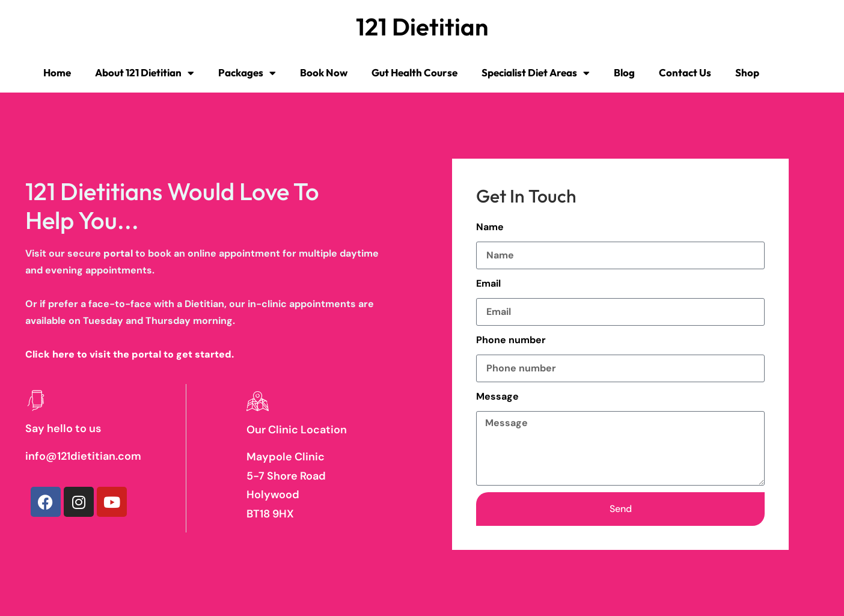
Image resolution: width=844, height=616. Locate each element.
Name (490, 227)
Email (488, 283)
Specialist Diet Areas (536, 73)
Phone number (511, 340)
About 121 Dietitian (145, 73)
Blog (624, 72)
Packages (247, 73)
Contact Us (685, 72)
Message (497, 396)
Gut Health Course (414, 72)
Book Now (324, 72)
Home (57, 72)
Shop (747, 72)
